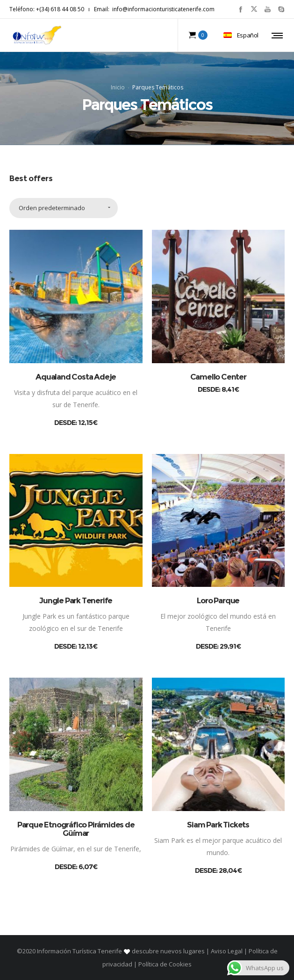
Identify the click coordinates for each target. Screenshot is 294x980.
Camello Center (218, 377)
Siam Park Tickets (218, 825)
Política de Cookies (164, 964)
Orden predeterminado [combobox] (52, 208)
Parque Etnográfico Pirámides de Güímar (76, 829)
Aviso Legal (227, 951)
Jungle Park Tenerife (76, 601)
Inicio (118, 87)
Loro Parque (218, 601)
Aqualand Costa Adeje (76, 377)
